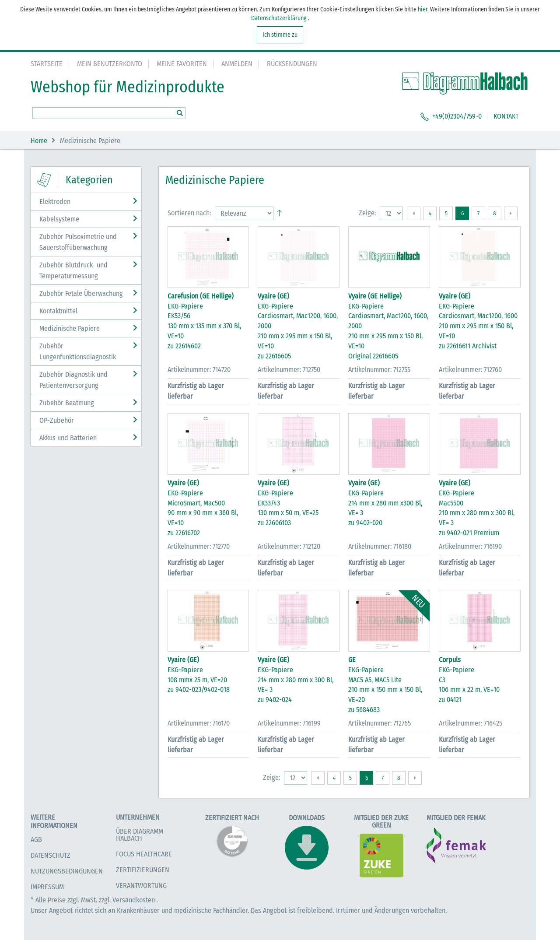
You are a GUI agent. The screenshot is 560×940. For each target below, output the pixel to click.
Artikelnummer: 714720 (199, 370)
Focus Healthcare (144, 854)
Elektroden (55, 202)
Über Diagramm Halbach (140, 835)
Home (39, 141)
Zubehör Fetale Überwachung (81, 293)
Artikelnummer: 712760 (470, 370)
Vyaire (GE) (273, 296)
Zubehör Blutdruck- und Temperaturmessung (73, 270)
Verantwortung (141, 886)
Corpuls (450, 660)
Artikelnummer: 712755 (379, 370)
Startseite (47, 64)
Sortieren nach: (189, 213)
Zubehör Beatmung (67, 403)
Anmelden (237, 64)
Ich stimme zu (280, 35)
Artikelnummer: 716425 (471, 723)
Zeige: (367, 213)
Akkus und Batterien (68, 438)
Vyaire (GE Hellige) (375, 296)
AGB (36, 840)
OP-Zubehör (57, 420)
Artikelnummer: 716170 (199, 723)
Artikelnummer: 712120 (289, 546)
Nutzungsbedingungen (67, 871)
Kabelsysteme (59, 219)
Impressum (47, 887)
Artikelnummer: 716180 (380, 546)
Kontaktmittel (58, 311)
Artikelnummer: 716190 (470, 546)
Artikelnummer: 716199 (289, 723)
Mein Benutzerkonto (110, 64)
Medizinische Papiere (70, 328)
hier (423, 9)
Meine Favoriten (182, 64)
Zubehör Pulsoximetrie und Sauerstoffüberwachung (78, 242)
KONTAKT (506, 116)
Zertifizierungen (143, 870)
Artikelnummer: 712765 (380, 723)
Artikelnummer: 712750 (289, 370)
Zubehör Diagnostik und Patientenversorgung (73, 380)
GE (352, 660)
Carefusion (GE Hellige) (201, 296)
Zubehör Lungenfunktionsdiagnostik (78, 351)
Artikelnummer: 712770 (199, 546)
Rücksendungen (292, 64)
